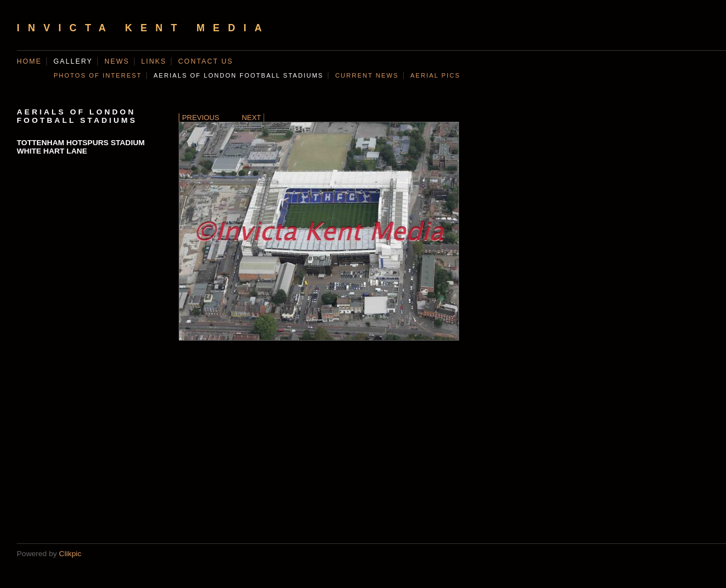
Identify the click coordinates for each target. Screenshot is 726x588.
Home (29, 61)
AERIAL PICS (435, 75)
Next (251, 118)
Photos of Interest (98, 75)
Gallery (73, 61)
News (117, 61)
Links (154, 61)
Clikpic (70, 554)
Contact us (206, 61)
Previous (201, 118)
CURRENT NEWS (367, 75)
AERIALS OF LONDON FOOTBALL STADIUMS (238, 75)
